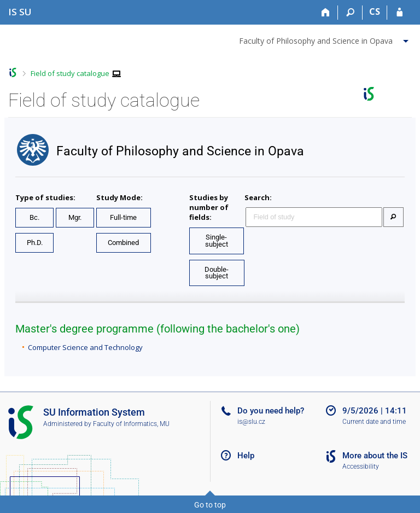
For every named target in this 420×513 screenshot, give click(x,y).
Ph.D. (35, 243)
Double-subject (217, 273)
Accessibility (361, 467)
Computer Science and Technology (85, 347)
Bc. (34, 217)
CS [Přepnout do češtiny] (375, 11)
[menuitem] (325, 39)
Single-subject (217, 241)
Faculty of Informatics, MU (131, 424)
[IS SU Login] (399, 13)
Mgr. (75, 217)
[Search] (350, 13)
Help (246, 456)
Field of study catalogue (70, 73)
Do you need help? (271, 411)
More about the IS (375, 456)
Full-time (123, 217)
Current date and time (374, 422)
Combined (123, 243)
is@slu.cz (251, 422)
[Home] (326, 13)
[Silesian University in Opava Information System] (20, 12)
